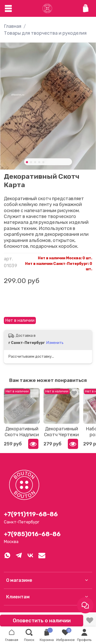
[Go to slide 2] (31, 162)
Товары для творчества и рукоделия (45, 33)
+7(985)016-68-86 (32, 534)
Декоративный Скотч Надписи (22, 432)
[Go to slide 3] (35, 162)
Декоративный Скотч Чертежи (61, 432)
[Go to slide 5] (43, 162)
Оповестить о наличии (42, 621)
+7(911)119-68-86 (31, 514)
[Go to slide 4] (39, 162)
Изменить (55, 343)
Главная (13, 26)
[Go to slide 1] (27, 162)
